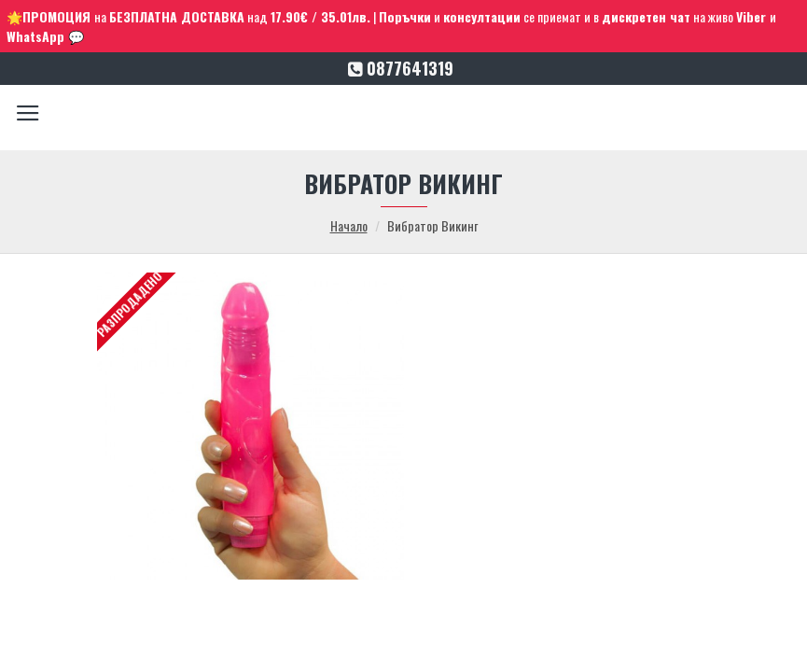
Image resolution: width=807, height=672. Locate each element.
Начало (349, 225)
